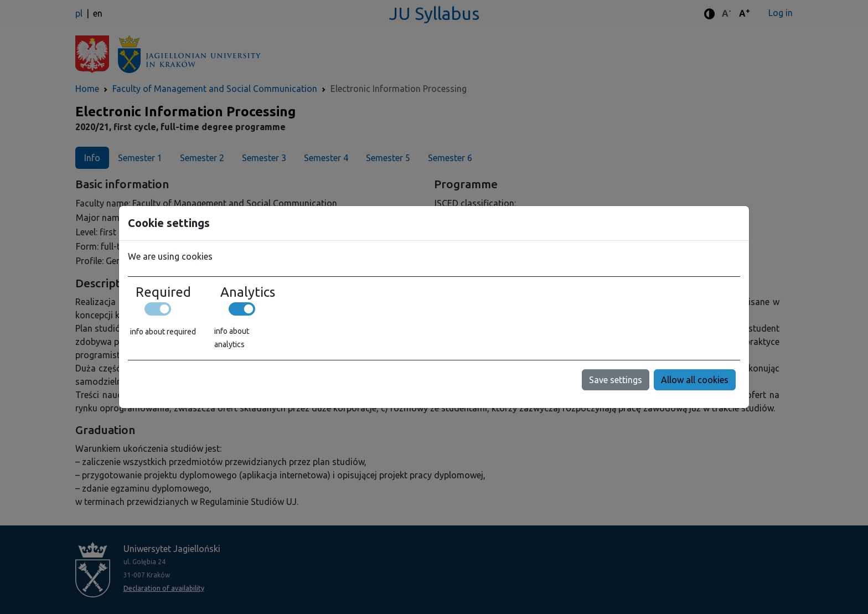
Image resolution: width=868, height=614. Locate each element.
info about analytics (232, 338)
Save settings (616, 380)
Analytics (248, 292)
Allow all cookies (695, 380)
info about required (163, 332)
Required (163, 292)
